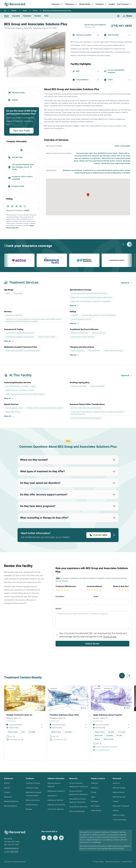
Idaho (93, 797)
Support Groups (32, 805)
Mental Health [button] (86, 4)
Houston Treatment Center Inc (19, 715)
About (6, 16)
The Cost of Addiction (56, 809)
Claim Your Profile (22, 131)
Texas (25, 11)
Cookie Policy (127, 862)
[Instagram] (50, 838)
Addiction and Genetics (56, 805)
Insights (116, 810)
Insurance (16, 16)
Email (96, 597)
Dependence (52, 796)
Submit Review (92, 644)
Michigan (95, 801)
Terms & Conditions (113, 862)
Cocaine (7, 792)
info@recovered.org (11, 848)
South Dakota (96, 810)
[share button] (127, 16)
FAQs (46, 16)
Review (58, 609)
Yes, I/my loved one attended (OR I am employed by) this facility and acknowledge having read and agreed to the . (93, 635)
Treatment (27, 16)
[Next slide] (129, 244)
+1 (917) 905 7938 (11, 852)
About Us (116, 783)
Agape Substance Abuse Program (108, 715)
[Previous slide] (123, 244)
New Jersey (95, 806)
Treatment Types (32, 788)
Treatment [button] (101, 4)
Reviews (38, 16)
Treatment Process (33, 783)
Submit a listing (119, 815)
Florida (94, 792)
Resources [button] (57, 4)
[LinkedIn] (61, 838)
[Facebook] (44, 838)
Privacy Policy (98, 862)
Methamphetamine (11, 801)
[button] (92, 27)
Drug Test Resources (77, 811)
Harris (35, 11)
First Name (60, 597)
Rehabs (14, 11)
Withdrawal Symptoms (56, 791)
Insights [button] (112, 4)
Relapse (29, 809)
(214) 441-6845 (99, 535)
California (95, 788)
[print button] (118, 16)
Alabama (94, 783)
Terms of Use (110, 637)
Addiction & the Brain (55, 800)
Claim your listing (119, 820)
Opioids (7, 788)
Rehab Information (33, 800)
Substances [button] (71, 4)
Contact (116, 801)
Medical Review (119, 792)
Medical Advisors (119, 797)
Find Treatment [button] (124, 4)
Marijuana (8, 797)
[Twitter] (55, 838)
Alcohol (7, 783)
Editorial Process (119, 788)
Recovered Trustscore (121, 806)
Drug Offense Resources (78, 807)
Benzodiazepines (11, 806)
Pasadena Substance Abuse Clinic (64, 715)
